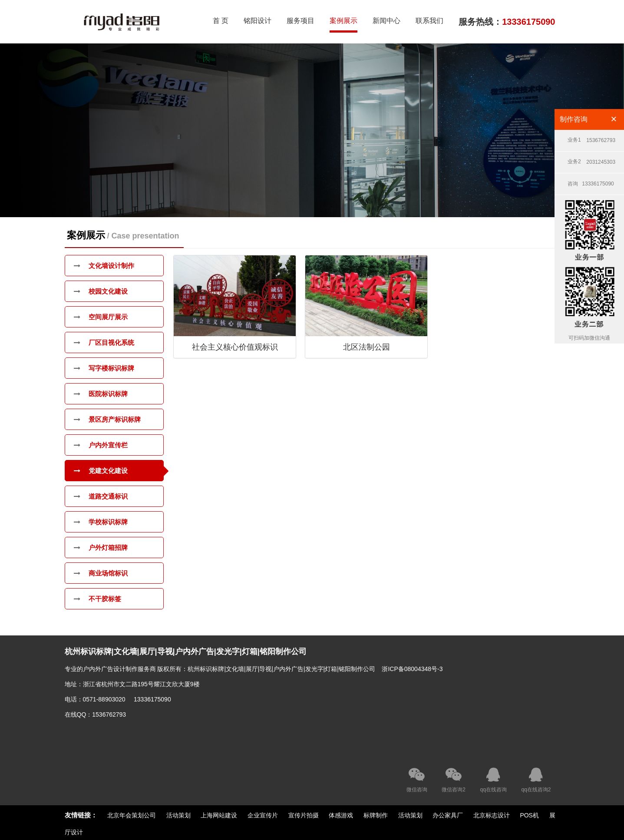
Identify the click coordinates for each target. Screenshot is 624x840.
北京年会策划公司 (132, 815)
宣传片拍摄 (304, 815)
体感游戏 (341, 815)
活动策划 (178, 815)
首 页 (221, 21)
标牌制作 (376, 815)
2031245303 (591, 159)
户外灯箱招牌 (101, 547)
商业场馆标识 (101, 573)
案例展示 (343, 21)
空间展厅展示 (101, 317)
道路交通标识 (101, 496)
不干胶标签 (97, 599)
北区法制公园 (366, 347)
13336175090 (591, 180)
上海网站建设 (219, 815)
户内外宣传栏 (101, 445)
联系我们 (429, 21)
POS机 (530, 815)
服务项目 (300, 21)
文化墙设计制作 (104, 266)
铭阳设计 (258, 21)
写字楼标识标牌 (104, 368)
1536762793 (591, 137)
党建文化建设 (101, 471)
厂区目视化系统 (104, 342)
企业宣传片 (263, 815)
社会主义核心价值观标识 (235, 347)
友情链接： (81, 815)
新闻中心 (386, 21)
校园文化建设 (101, 291)
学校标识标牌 (101, 522)
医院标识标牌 (101, 394)
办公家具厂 (448, 815)
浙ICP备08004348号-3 (412, 669)
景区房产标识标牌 (107, 419)
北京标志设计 (492, 815)
